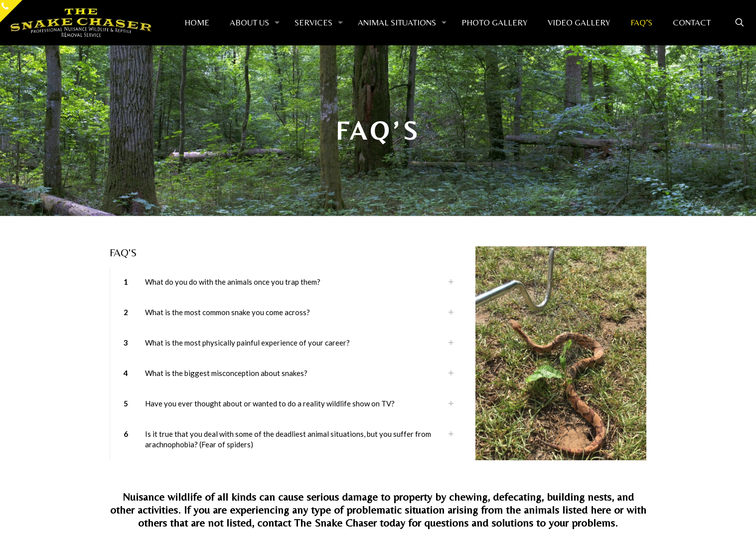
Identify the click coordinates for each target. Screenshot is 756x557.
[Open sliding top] (11, 11)
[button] (287, 282)
